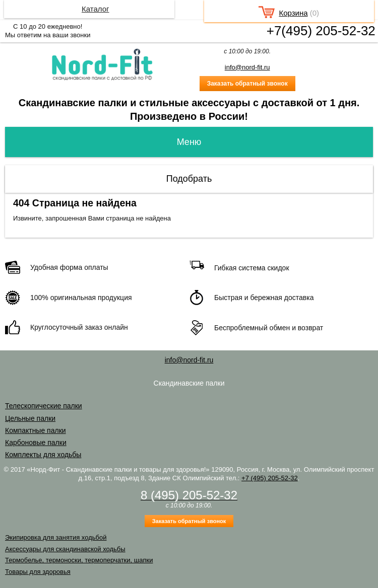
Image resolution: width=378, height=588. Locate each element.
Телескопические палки (44, 406)
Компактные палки (36, 430)
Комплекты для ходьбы (43, 455)
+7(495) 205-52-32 (321, 31)
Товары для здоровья (38, 572)
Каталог (96, 9)
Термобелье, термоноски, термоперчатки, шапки (79, 560)
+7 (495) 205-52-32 (270, 478)
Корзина (293, 13)
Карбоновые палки (36, 443)
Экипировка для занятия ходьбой (56, 537)
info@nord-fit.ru (247, 67)
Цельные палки (30, 418)
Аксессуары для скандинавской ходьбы (65, 549)
